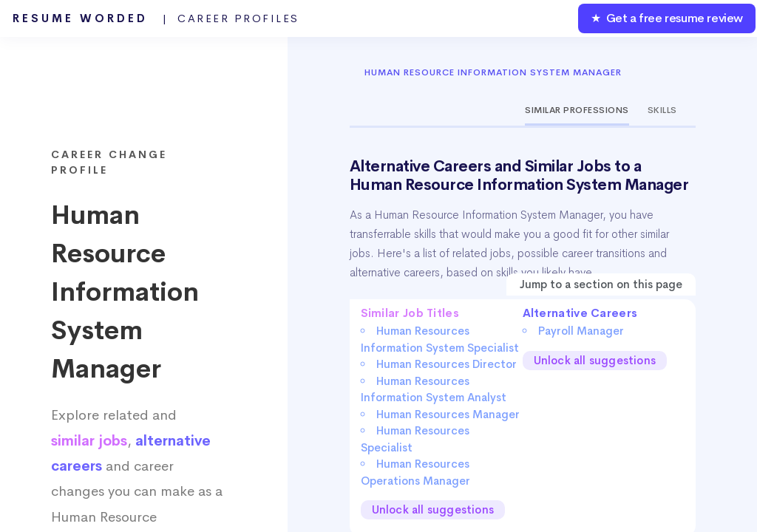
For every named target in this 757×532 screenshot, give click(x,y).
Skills (662, 110)
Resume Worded (156, 18)
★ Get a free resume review (667, 18)
